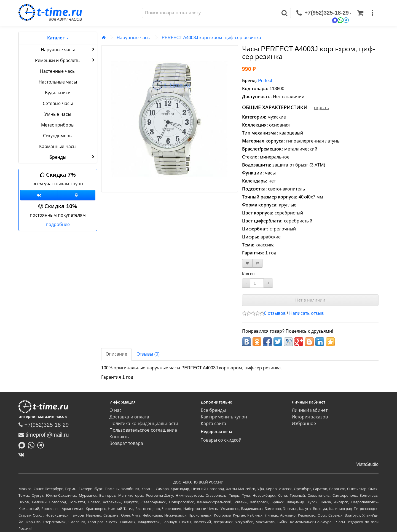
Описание (116, 354)
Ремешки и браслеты (65, 60)
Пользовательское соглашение (143, 430)
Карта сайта (213, 424)
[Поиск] (210, 13)
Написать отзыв (306, 313)
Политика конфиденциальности (144, 424)
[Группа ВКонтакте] (39, 195)
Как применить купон (224, 417)
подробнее (58, 225)
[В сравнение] (257, 263)
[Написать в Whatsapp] (33, 445)
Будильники (58, 93)
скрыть (321, 108)
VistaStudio (367, 464)
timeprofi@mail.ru (44, 435)
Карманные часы (58, 147)
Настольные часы (58, 82)
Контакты (120, 437)
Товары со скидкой (221, 440)
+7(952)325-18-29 (44, 425)
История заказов (310, 417)
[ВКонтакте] (23, 455)
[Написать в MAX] (23, 445)
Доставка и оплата (129, 417)
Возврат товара (126, 443)
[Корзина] (360, 13)
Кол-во (248, 274)
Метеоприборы (58, 125)
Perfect (265, 81)
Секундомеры (58, 136)
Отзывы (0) (148, 354)
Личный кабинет (310, 410)
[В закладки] (247, 263)
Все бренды (213, 410)
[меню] (372, 13)
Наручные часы (68, 49)
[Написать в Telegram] (42, 445)
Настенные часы (58, 71)
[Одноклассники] (77, 195)
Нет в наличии (310, 300)
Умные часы (58, 114)
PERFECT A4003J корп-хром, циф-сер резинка (211, 38)
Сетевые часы (58, 104)
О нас (115, 410)
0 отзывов (275, 313)
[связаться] (324, 13)
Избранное (304, 424)
